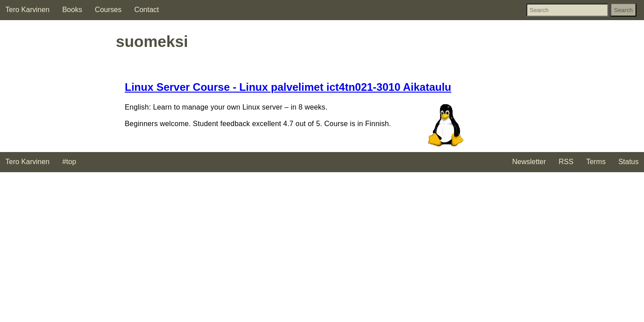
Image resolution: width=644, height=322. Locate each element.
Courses (108, 10)
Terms (596, 162)
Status (629, 162)
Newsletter (529, 162)
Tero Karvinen (28, 10)
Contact (146, 10)
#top (69, 162)
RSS (566, 162)
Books (72, 10)
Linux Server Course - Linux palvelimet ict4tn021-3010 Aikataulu (288, 87)
